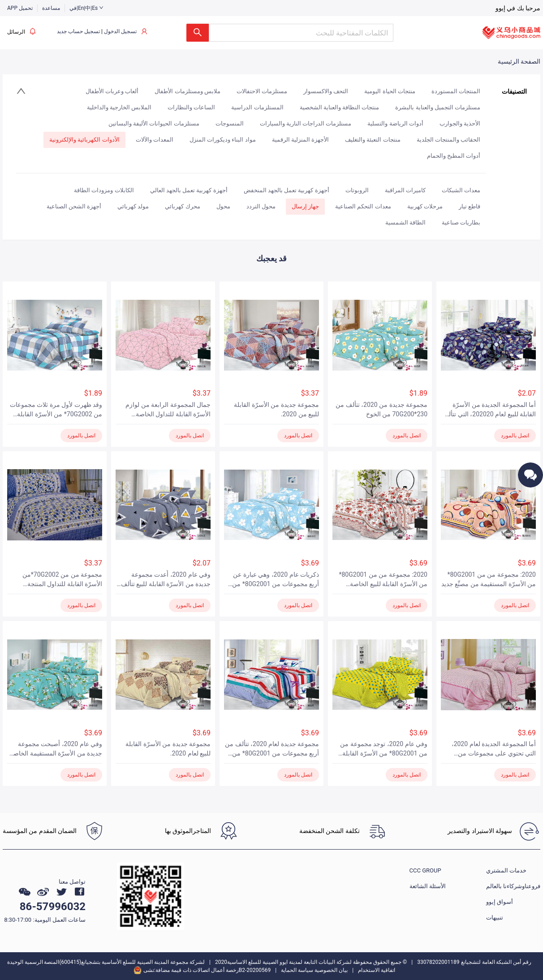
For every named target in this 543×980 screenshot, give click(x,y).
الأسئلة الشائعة (428, 886)
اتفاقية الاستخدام (377, 970)
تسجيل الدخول (120, 31)
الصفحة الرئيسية (519, 61)
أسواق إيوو (500, 902)
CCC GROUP (425, 870)
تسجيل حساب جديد (78, 31)
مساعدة (51, 8)
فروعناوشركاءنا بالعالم (513, 886)
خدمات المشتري (506, 870)
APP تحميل (20, 8)
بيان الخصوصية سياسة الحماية (314, 970)
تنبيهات (495, 917)
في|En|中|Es (86, 8)
